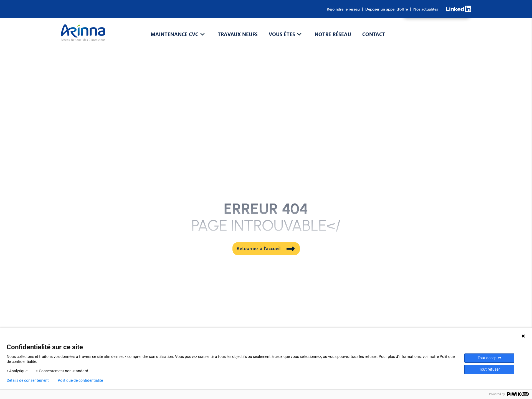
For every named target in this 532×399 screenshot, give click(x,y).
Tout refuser (489, 369)
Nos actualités (425, 9)
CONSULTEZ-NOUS (437, 37)
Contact (374, 34)
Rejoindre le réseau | (345, 9)
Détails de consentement (28, 380)
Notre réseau (333, 34)
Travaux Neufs (238, 34)
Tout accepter (489, 358)
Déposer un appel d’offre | (387, 9)
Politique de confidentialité (80, 380)
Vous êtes (282, 34)
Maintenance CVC (174, 34)
